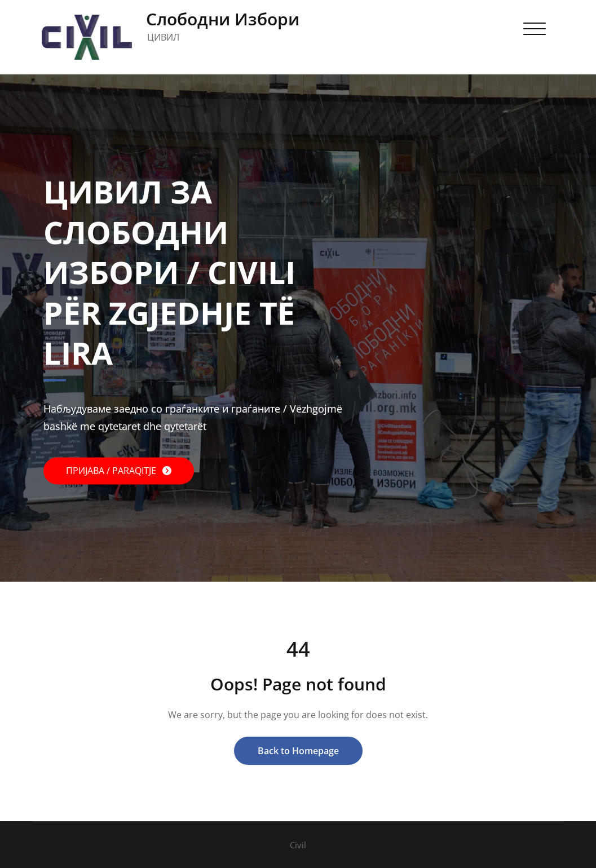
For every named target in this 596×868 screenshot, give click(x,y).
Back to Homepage (298, 751)
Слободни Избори (223, 19)
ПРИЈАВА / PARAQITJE (112, 471)
